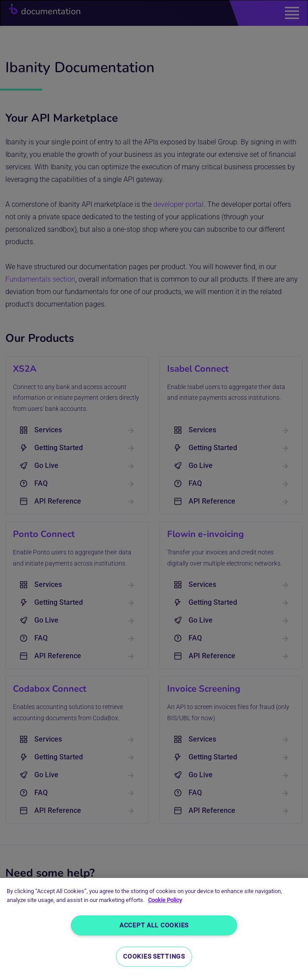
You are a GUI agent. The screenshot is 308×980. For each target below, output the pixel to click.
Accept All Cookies (154, 925)
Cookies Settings (154, 957)
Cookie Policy (165, 900)
